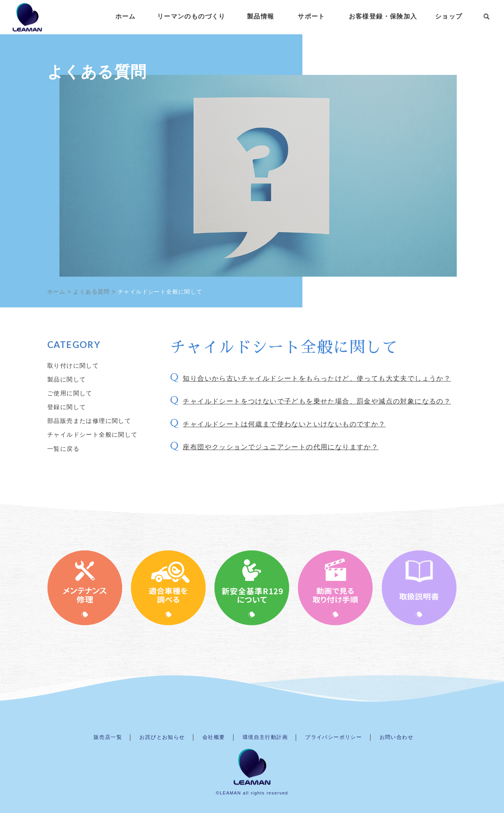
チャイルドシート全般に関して (93, 434)
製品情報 (261, 18)
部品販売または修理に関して (89, 420)
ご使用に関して (70, 393)
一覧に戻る (63, 448)
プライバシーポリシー (334, 737)
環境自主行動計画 (265, 737)
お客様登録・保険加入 (383, 18)
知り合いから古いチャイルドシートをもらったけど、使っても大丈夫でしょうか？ (317, 379)
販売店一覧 (108, 737)
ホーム (126, 18)
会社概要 (214, 737)
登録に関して (67, 407)
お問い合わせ (397, 737)
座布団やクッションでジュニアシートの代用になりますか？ (281, 447)
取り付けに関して (73, 365)
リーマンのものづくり (191, 18)
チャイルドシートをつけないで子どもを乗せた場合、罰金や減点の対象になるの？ (317, 401)
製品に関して (67, 379)
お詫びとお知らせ (162, 737)
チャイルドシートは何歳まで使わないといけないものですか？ (284, 424)
